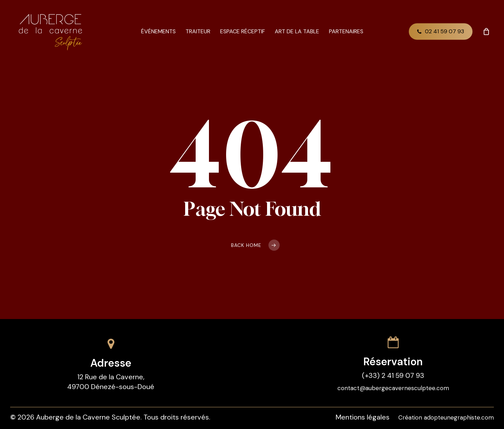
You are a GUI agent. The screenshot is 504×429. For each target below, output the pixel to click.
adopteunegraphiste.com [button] (459, 417)
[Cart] (486, 32)
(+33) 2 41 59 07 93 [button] (393, 375)
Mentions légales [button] (363, 417)
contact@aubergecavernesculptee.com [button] (393, 388)
